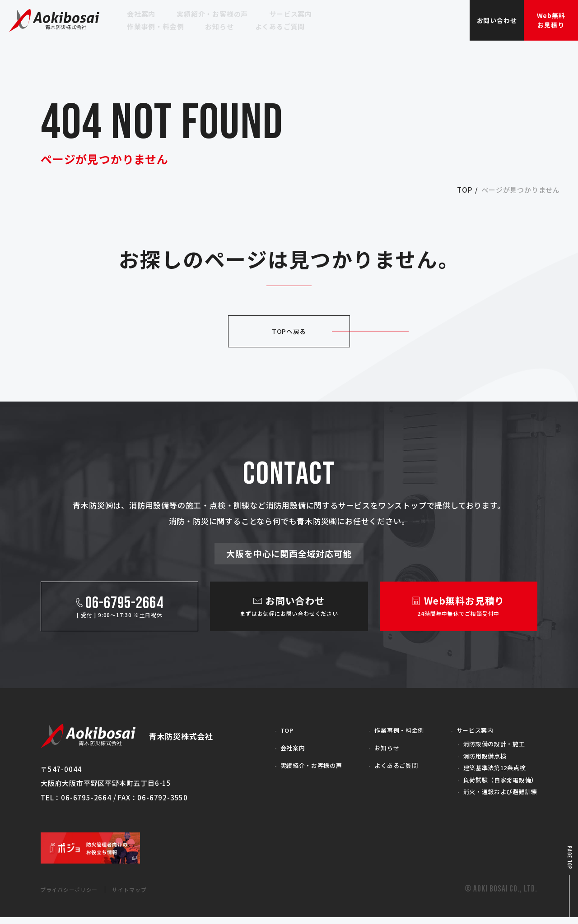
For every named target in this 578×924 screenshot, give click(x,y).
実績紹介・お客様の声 (304, 765)
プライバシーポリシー (76, 896)
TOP (276, 729)
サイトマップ (149, 896)
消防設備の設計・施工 (487, 744)
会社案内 (283, 747)
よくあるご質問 (388, 765)
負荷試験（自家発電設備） (494, 784)
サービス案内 (466, 729)
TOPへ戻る (289, 331)
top (464, 190)
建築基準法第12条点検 (488, 771)
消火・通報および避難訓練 (494, 797)
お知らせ (377, 747)
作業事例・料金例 (392, 729)
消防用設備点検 (477, 757)
